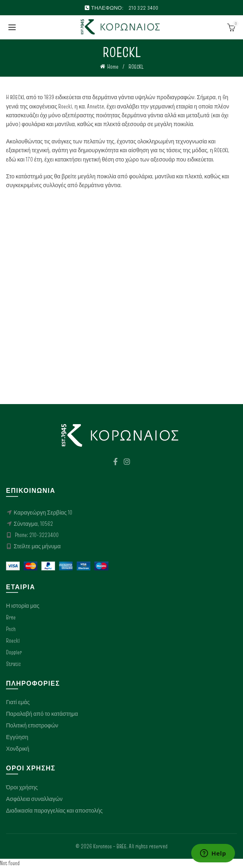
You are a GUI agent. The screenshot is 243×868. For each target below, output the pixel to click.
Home (113, 67)
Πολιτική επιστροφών (32, 725)
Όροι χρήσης (22, 787)
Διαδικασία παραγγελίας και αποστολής (54, 811)
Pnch (11, 629)
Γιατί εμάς (18, 702)
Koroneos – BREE (110, 846)
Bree (11, 617)
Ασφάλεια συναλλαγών (34, 799)
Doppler (14, 652)
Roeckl (13, 641)
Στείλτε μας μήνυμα (37, 546)
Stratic (13, 664)
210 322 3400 (144, 8)
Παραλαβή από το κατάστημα (42, 714)
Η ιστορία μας (23, 606)
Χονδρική (18, 749)
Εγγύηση (17, 737)
